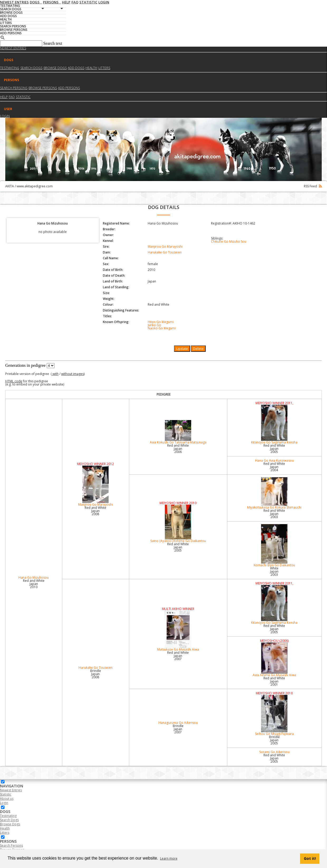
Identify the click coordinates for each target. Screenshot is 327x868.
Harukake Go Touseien (165, 252)
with (55, 374)
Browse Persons (43, 88)
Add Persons (69, 88)
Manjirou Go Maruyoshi (165, 247)
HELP (4, 97)
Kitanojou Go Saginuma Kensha (274, 425)
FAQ (12, 97)
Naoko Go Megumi (162, 328)
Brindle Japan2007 (178, 729)
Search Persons (14, 88)
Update (182, 349)
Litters (104, 68)
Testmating (10, 68)
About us (7, 799)
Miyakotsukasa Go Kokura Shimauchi (274, 493)
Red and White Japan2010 (34, 584)
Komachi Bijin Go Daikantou (274, 546)
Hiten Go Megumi (161, 322)
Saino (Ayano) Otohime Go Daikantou (178, 524)
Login (5, 116)
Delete (198, 349)
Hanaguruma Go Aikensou (178, 723)
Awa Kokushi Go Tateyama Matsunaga (178, 432)
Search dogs (31, 68)
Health (91, 68)
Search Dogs (9, 820)
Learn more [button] (169, 858)
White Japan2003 (274, 571)
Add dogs (76, 68)
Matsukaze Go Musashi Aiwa (178, 631)
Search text (53, 43)
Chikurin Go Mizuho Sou (229, 242)
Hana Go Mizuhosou (34, 577)
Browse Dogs (10, 824)
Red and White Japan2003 (274, 514)
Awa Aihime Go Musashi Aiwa (274, 660)
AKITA (10, 186)
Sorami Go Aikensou (274, 752)
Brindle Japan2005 (274, 740)
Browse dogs (55, 68)
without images (73, 374)
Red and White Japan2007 (178, 656)
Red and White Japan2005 (274, 449)
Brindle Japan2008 (96, 674)
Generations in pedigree (25, 365)
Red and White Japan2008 (95, 511)
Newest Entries (13, 48)
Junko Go (154, 325)
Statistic (23, 97)
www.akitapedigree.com (35, 186)
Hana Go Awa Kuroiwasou (274, 460)
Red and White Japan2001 (274, 681)
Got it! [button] (310, 858)
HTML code (14, 381)
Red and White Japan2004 (274, 467)
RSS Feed (313, 186)
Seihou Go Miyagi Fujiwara (274, 715)
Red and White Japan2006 (178, 449)
